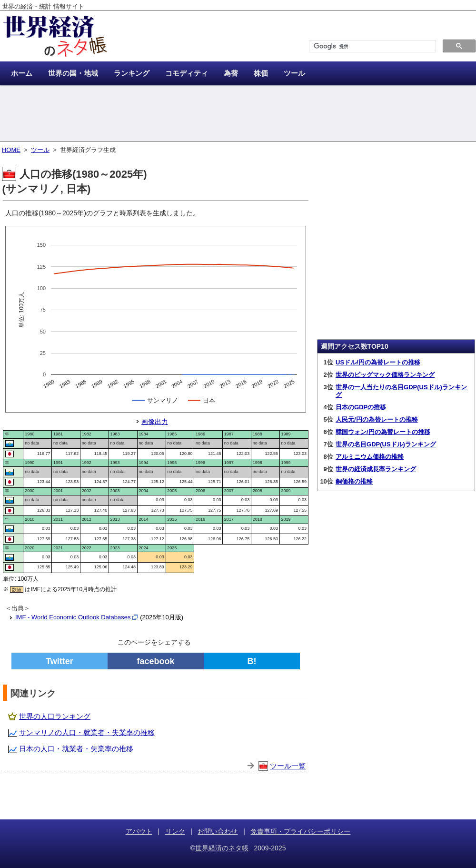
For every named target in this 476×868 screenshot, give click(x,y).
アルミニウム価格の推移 (370, 457)
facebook (155, 661)
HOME (11, 150)
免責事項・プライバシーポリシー (300, 831)
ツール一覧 (288, 766)
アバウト (139, 831)
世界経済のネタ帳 (222, 848)
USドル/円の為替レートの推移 (378, 362)
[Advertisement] (238, 114)
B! (252, 661)
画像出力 (155, 422)
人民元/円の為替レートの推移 (377, 419)
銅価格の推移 (354, 481)
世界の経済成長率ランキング (376, 469)
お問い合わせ (218, 831)
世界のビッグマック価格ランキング (385, 375)
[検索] (372, 46)
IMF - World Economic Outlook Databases (73, 617)
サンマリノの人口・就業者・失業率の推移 (87, 732)
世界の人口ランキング (55, 716)
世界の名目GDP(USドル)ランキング (386, 444)
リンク (175, 831)
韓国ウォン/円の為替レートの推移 (383, 432)
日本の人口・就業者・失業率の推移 (76, 749)
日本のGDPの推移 (361, 407)
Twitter (59, 661)
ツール (40, 150)
